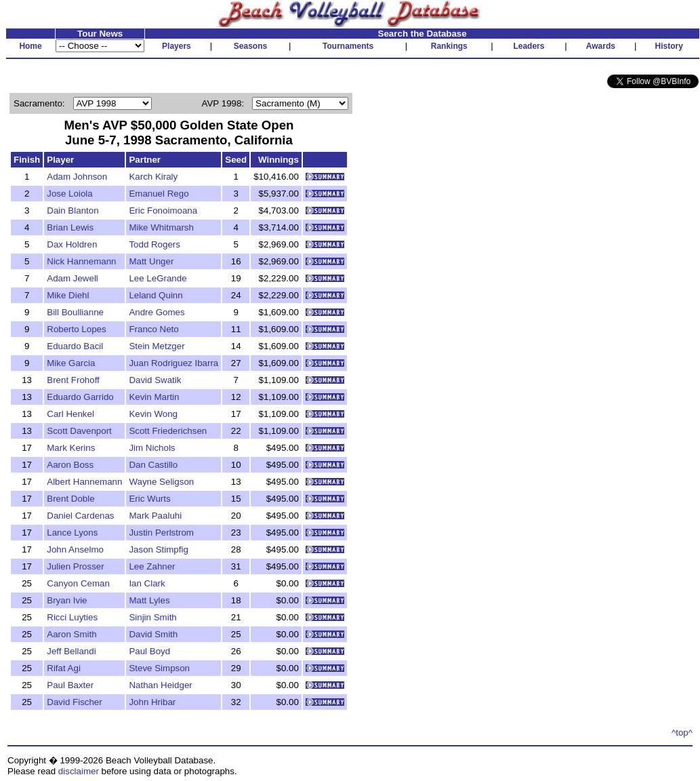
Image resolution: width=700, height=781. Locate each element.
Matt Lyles (149, 600)
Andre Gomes (157, 312)
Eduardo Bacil (75, 346)
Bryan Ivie (67, 600)
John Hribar (152, 702)
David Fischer (74, 702)
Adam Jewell (73, 278)
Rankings (449, 46)
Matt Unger (151, 261)
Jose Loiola (69, 194)
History (669, 46)
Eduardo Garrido (80, 397)
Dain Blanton (73, 211)
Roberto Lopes (76, 329)
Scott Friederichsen (168, 431)
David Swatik (155, 380)
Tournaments (348, 46)
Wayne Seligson (161, 482)
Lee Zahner (152, 566)
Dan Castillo (153, 465)
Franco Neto (153, 329)
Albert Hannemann (84, 482)
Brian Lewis (70, 227)
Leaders (529, 46)
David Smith (153, 634)
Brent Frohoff (73, 380)
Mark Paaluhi (155, 516)
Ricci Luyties (72, 617)
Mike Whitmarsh (161, 227)
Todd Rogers (155, 244)
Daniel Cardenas (80, 516)
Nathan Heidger (160, 685)
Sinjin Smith (152, 617)
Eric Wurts (149, 499)
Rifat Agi (64, 668)
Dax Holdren (72, 244)
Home (30, 46)
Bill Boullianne (75, 312)
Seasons (250, 46)
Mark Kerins (71, 448)
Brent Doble (70, 499)
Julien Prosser (75, 566)
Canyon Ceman (78, 583)
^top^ (682, 733)
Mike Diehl (68, 295)
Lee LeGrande (158, 278)
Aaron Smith (71, 634)
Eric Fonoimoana (163, 211)
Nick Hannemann (81, 261)
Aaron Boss (70, 465)
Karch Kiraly (153, 177)
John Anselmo (75, 549)
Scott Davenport (79, 431)
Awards (601, 46)
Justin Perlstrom (161, 533)
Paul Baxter (70, 685)
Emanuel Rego (159, 194)
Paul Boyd (149, 651)
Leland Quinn (156, 295)
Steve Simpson (159, 668)
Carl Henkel (70, 414)
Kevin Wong (153, 414)
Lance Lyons (72, 533)
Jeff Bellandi (71, 651)
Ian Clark (147, 583)
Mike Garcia (71, 363)
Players (177, 46)
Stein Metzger (157, 346)
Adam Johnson (77, 177)
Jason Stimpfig (158, 549)
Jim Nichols (152, 448)
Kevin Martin (154, 397)
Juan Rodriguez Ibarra (173, 363)
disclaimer (79, 771)
